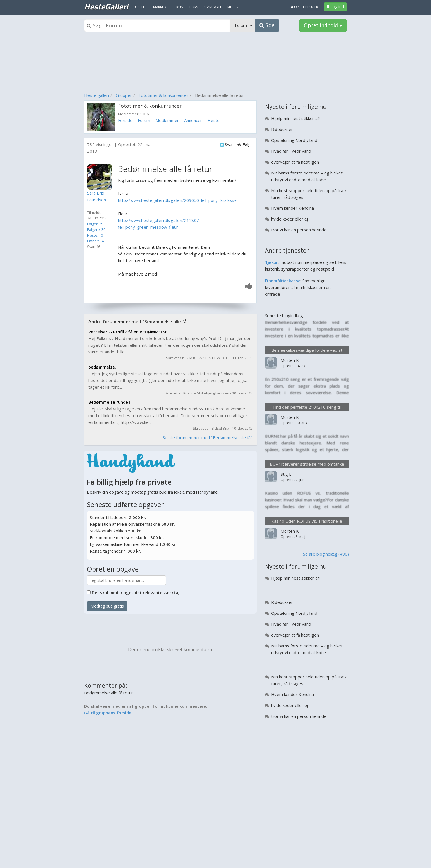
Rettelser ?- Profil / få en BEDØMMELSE (128, 332)
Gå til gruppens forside (108, 713)
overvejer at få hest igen (295, 162)
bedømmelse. (102, 367)
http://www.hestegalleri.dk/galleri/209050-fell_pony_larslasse (177, 200)
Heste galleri (97, 95)
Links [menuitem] (194, 7)
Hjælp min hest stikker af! (295, 118)
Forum (144, 120)
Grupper (124, 95)
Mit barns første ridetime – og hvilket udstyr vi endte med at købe (307, 176)
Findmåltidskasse (283, 281)
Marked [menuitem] (160, 7)
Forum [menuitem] (178, 7)
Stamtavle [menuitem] (213, 7)
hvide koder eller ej (290, 219)
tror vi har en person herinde (299, 230)
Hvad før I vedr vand (291, 151)
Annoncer (193, 120)
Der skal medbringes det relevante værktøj (136, 592)
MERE (233, 7)
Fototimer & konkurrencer (164, 95)
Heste (214, 120)
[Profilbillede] (101, 177)
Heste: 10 (95, 235)
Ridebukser (282, 129)
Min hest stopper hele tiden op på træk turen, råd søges (309, 194)
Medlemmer (167, 120)
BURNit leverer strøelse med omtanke (307, 464)
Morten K (290, 360)
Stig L (286, 474)
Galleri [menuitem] (141, 7)
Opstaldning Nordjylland (294, 140)
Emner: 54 (95, 241)
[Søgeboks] (157, 25)
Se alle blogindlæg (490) (326, 554)
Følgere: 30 (96, 229)
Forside (125, 120)
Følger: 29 (95, 224)
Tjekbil (272, 262)
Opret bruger (304, 7)
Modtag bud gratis (107, 606)
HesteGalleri (106, 6)
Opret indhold (323, 25)
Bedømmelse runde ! (109, 402)
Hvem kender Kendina (293, 208)
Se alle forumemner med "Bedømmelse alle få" (208, 437)
